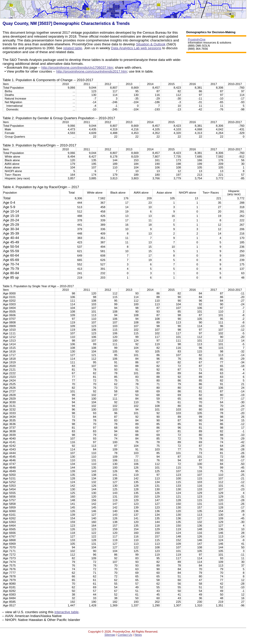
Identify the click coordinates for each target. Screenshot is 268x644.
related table (73, 48)
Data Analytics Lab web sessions (136, 48)
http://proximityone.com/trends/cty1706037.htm (77, 68)
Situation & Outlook (151, 44)
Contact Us (125, 635)
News (138, 635)
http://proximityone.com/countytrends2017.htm (91, 71)
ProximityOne (197, 39)
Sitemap (110, 635)
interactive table (66, 612)
